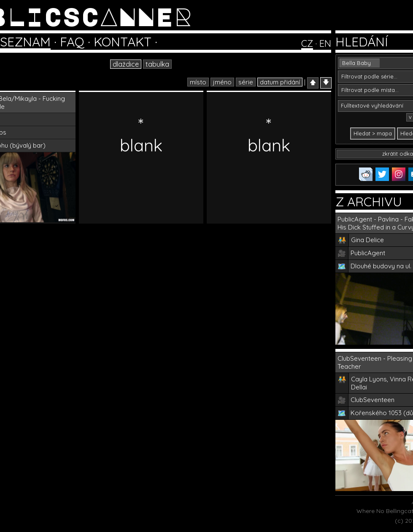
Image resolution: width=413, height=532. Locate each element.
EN (325, 43)
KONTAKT (123, 42)
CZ (307, 43)
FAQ (72, 42)
